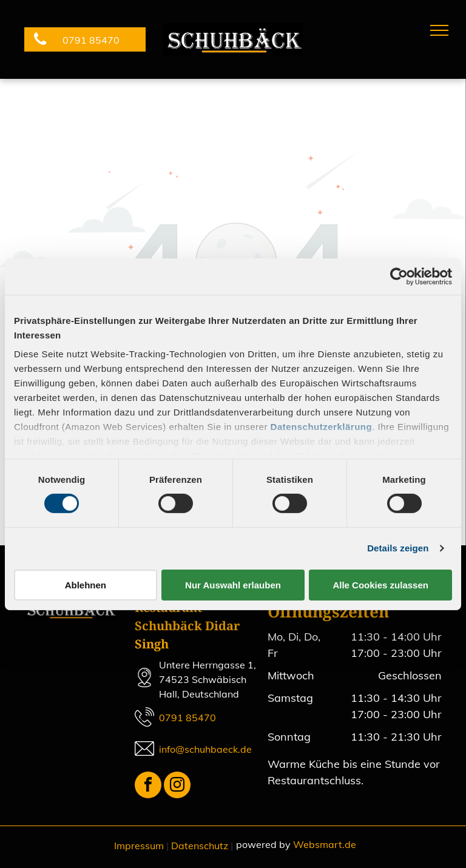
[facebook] (148, 786)
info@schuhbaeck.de (205, 749)
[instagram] (177, 786)
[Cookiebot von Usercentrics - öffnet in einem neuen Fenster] (399, 276)
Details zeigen (398, 548)
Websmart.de (325, 844)
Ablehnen (86, 585)
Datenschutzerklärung (322, 427)
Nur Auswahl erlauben (233, 585)
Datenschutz (200, 846)
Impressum (139, 846)
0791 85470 (187, 718)
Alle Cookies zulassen (380, 585)
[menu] (439, 30)
